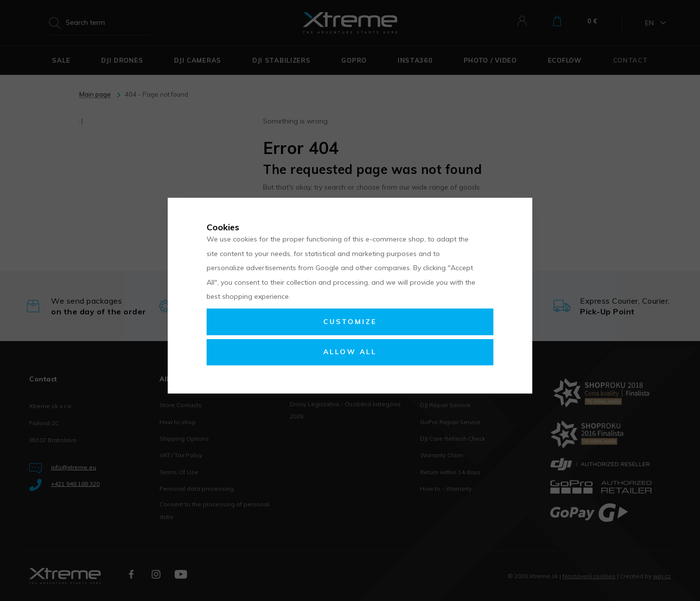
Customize (350, 322)
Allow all (350, 352)
